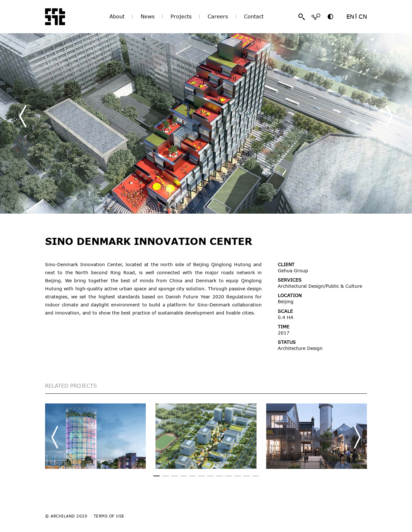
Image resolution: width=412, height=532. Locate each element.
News (148, 16)
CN (363, 16)
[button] (389, 116)
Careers (218, 16)
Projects (181, 16)
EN (350, 16)
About (117, 16)
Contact (254, 16)
